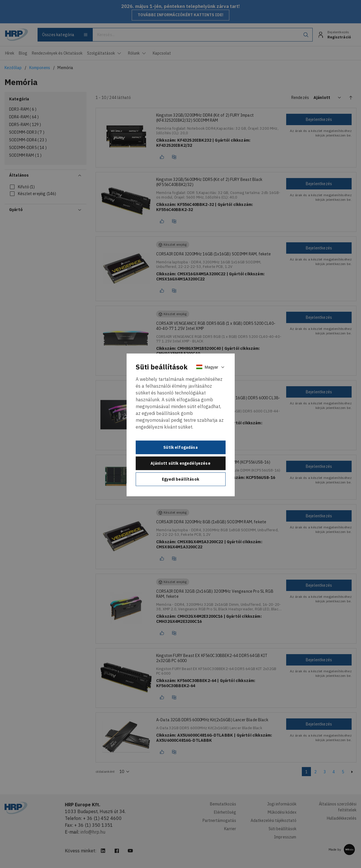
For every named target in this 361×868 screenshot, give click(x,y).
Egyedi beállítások (180, 479)
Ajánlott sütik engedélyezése (180, 463)
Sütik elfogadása (180, 447)
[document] (181, 425)
